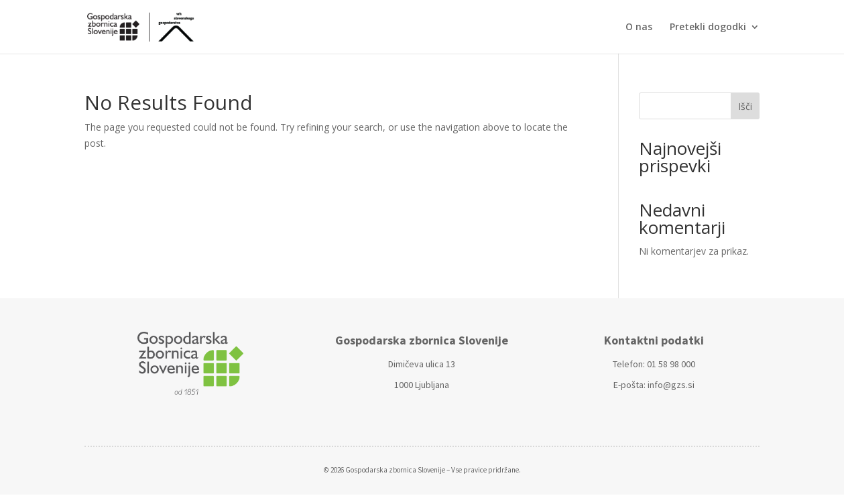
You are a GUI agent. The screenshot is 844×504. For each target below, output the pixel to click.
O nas (639, 27)
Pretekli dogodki (708, 27)
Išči (745, 106)
